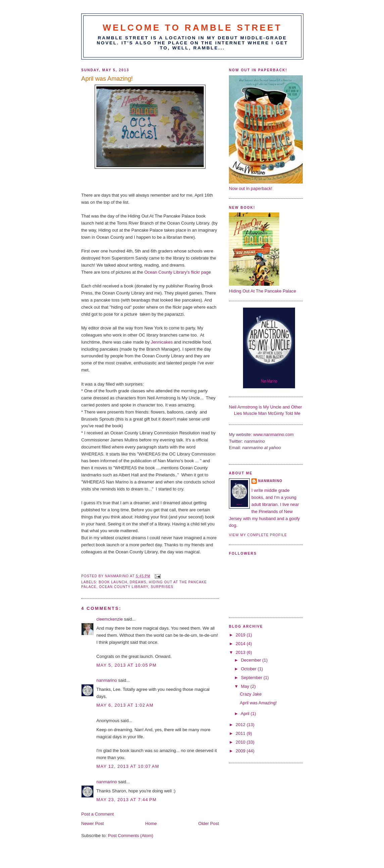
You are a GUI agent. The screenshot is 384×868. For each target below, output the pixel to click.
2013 (241, 652)
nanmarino (107, 680)
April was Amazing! (258, 703)
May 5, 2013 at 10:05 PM (127, 665)
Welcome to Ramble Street (192, 28)
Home (151, 823)
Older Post (209, 823)
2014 (241, 644)
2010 (241, 742)
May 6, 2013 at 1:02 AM (125, 705)
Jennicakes (162, 342)
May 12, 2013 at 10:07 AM (128, 766)
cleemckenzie (110, 619)
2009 (241, 751)
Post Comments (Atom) (131, 836)
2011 (241, 733)
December (252, 660)
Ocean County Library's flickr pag (176, 272)
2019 (241, 635)
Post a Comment (98, 814)
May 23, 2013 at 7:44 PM (127, 800)
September (252, 678)
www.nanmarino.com (273, 435)
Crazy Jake (251, 694)
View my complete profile (258, 535)
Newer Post (92, 823)
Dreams (138, 582)
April (246, 714)
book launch (113, 582)
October (249, 669)
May (246, 686)
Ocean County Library (124, 587)
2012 (241, 725)
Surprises (162, 587)
